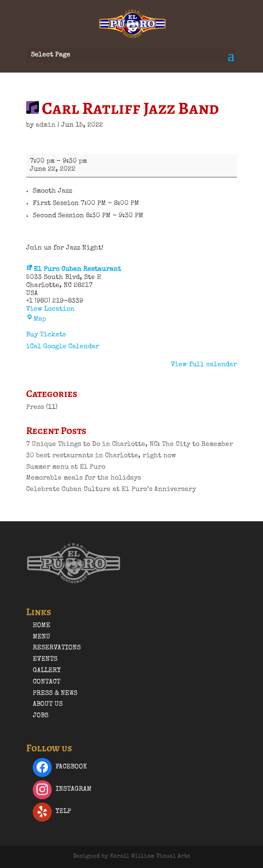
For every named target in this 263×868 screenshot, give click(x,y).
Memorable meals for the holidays (84, 478)
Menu (42, 637)
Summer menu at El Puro (66, 467)
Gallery (47, 671)
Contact (47, 682)
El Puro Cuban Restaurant (74, 269)
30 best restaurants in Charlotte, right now (101, 456)
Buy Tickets (46, 335)
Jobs (41, 716)
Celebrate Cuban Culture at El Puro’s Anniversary (111, 489)
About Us (48, 704)
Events (45, 659)
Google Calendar (71, 347)
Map (36, 319)
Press (35, 407)
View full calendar (204, 365)
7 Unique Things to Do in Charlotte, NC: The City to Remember (130, 444)
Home (42, 626)
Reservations (57, 648)
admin (46, 125)
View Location (50, 309)
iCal (34, 347)
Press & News (55, 693)
